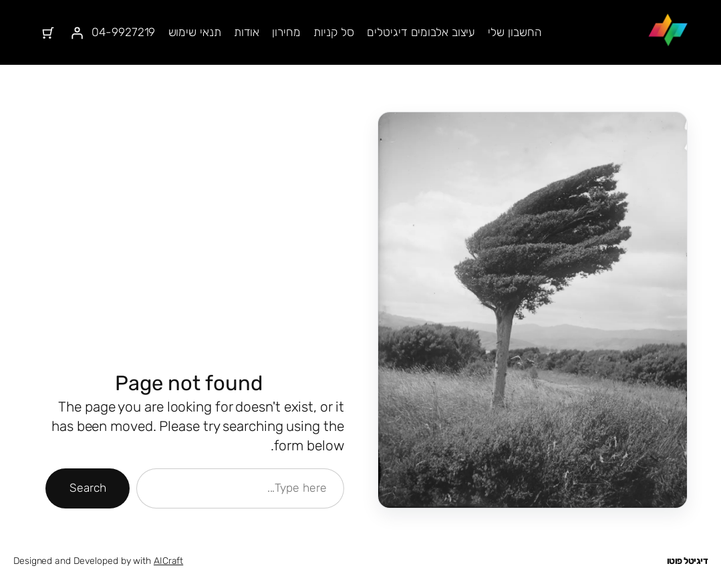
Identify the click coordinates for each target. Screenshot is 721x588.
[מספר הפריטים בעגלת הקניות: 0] (48, 33)
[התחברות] (78, 33)
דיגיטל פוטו (688, 561)
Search (88, 488)
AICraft (168, 561)
